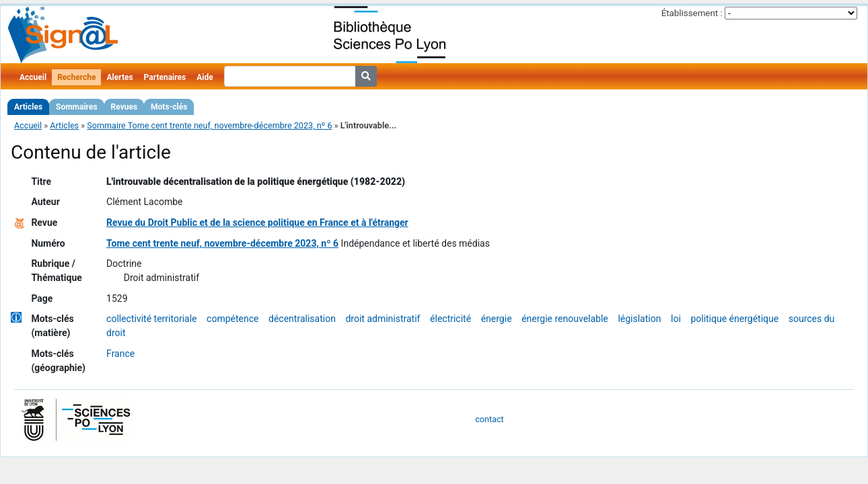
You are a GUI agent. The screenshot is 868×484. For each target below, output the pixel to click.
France (120, 354)
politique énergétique (734, 319)
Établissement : (692, 13)
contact (489, 419)
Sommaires (76, 107)
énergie (497, 319)
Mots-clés (169, 107)
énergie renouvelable (565, 319)
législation (639, 319)
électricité (450, 319)
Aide (205, 77)
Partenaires (165, 77)
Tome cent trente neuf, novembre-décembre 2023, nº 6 (222, 243)
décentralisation (302, 319)
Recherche (76, 77)
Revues (124, 107)
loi (676, 319)
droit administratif (383, 319)
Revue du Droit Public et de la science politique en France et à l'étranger (257, 223)
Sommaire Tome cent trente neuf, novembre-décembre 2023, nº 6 (209, 125)
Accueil (33, 77)
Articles (28, 107)
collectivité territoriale (151, 319)
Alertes (119, 77)
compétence (232, 319)
